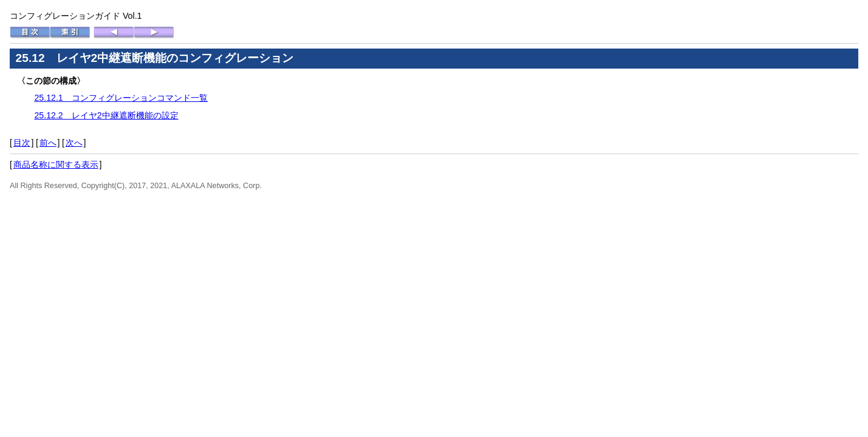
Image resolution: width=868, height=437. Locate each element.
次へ (74, 143)
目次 (22, 143)
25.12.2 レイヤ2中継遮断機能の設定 (106, 115)
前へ (48, 143)
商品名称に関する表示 (56, 164)
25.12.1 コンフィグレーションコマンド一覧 (121, 98)
